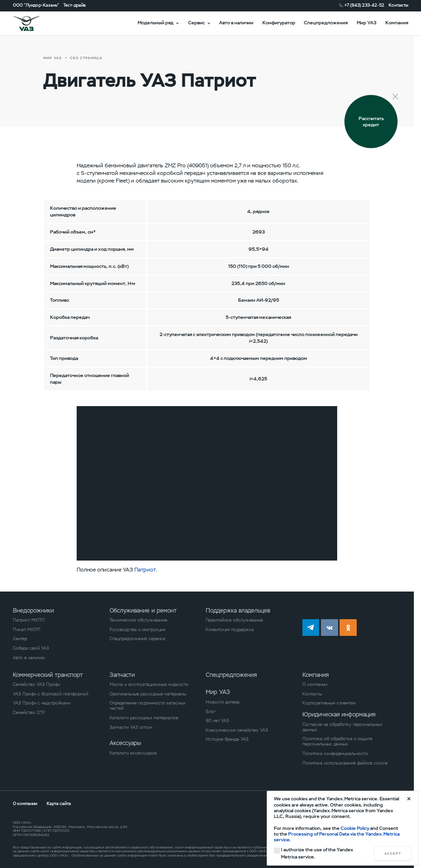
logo (33, 23)
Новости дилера (223, 702)
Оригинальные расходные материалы (148, 694)
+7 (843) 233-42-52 (364, 5)
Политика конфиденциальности (335, 754)
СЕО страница (86, 58)
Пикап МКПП (27, 630)
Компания (397, 23)
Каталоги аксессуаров (133, 753)
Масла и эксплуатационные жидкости (149, 685)
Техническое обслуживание (138, 620)
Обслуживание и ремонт (143, 611)
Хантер (20, 639)
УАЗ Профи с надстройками (42, 703)
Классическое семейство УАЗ (237, 730)
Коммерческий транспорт (48, 675)
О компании (315, 685)
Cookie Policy (355, 828)
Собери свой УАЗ (31, 648)
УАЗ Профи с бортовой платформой (50, 694)
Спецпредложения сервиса (137, 639)
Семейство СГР (29, 713)
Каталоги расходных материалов (144, 718)
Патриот (145, 570)
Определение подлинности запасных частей (148, 706)
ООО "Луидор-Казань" (36, 5)
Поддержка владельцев (238, 611)
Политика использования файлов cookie (345, 763)
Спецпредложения (326, 23)
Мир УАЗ (367, 23)
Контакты (398, 5)
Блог (211, 712)
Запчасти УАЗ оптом (131, 728)
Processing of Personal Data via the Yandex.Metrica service (337, 837)
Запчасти (122, 675)
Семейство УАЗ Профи (36, 685)
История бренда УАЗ (227, 740)
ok (348, 628)
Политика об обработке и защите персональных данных (337, 742)
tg (311, 628)
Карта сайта (59, 804)
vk (330, 628)
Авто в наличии (236, 23)
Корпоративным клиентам (329, 703)
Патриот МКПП (29, 620)
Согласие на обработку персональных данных (342, 727)
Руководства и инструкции (137, 630)
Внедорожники (33, 611)
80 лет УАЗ (217, 721)
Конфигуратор (279, 23)
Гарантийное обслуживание (234, 620)
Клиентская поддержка (230, 630)
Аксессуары (125, 743)
